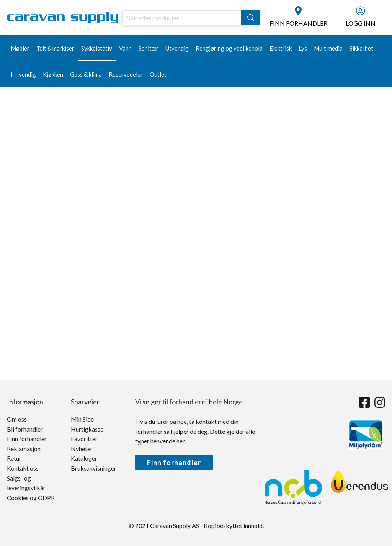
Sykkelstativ (97, 48)
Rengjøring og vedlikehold (229, 48)
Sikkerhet (361, 48)
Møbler (20, 48)
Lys (303, 48)
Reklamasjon (24, 449)
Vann (125, 48)
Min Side (82, 419)
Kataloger (84, 458)
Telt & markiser (55, 48)
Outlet (158, 74)
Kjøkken (53, 74)
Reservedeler (126, 74)
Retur (14, 458)
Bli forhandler (25, 429)
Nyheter (82, 449)
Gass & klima (86, 74)
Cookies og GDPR (31, 498)
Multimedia (328, 48)
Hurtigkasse (87, 429)
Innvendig (23, 74)
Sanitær (149, 48)
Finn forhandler (27, 439)
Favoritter (84, 439)
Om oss (17, 419)
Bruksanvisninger (94, 468)
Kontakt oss (23, 468)
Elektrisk (281, 48)
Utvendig (177, 48)
